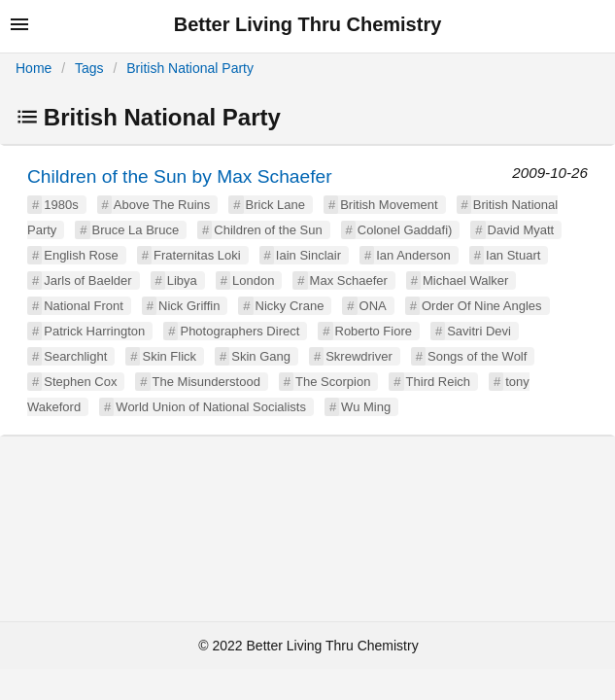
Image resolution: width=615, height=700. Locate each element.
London (253, 280)
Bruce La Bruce (136, 230)
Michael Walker (465, 280)
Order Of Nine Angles (482, 306)
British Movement (389, 205)
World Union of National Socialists (211, 407)
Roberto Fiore (374, 331)
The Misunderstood (206, 382)
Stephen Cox (80, 382)
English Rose (81, 255)
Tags (89, 68)
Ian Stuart (513, 255)
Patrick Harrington (94, 331)
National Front (84, 306)
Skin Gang (261, 356)
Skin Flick (169, 356)
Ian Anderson (413, 255)
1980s (61, 205)
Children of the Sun (268, 230)
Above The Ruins (162, 205)
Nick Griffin (189, 306)
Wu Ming (366, 407)
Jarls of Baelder (87, 280)
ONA (373, 306)
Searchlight (75, 356)
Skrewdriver (359, 356)
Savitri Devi (479, 331)
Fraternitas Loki (197, 255)
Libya (182, 280)
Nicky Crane (290, 306)
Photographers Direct (239, 331)
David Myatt (521, 230)
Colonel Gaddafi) (405, 230)
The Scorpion (333, 382)
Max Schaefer (349, 280)
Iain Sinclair (308, 255)
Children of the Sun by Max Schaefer (180, 176)
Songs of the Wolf (477, 356)
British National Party (190, 68)
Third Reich (438, 382)
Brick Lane (275, 205)
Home (34, 68)
